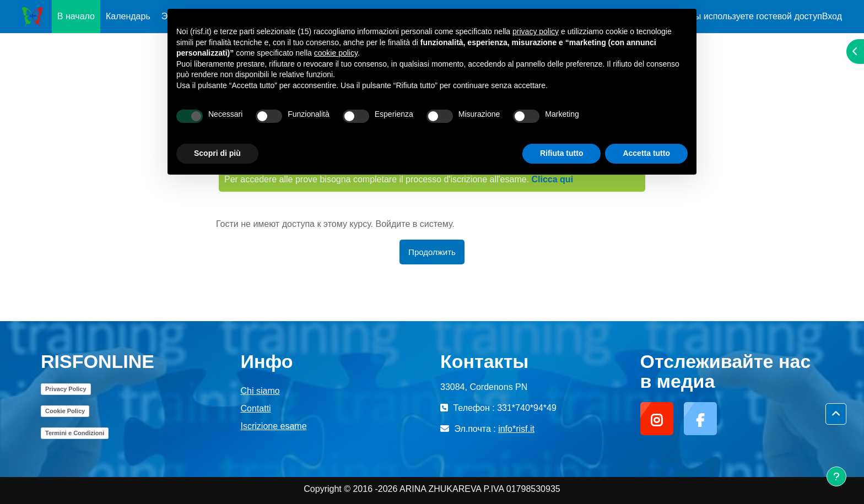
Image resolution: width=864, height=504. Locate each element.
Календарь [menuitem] (128, 16)
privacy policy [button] (536, 31)
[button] (836, 414)
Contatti (256, 408)
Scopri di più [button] (217, 153)
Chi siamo (260, 391)
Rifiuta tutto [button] (562, 153)
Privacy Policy (66, 389)
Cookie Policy (65, 411)
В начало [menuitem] (76, 16)
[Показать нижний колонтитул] (836, 476)
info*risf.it (516, 429)
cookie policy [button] (336, 53)
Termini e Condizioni (75, 433)
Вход (832, 16)
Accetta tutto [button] (646, 153)
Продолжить (432, 252)
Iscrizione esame (274, 426)
